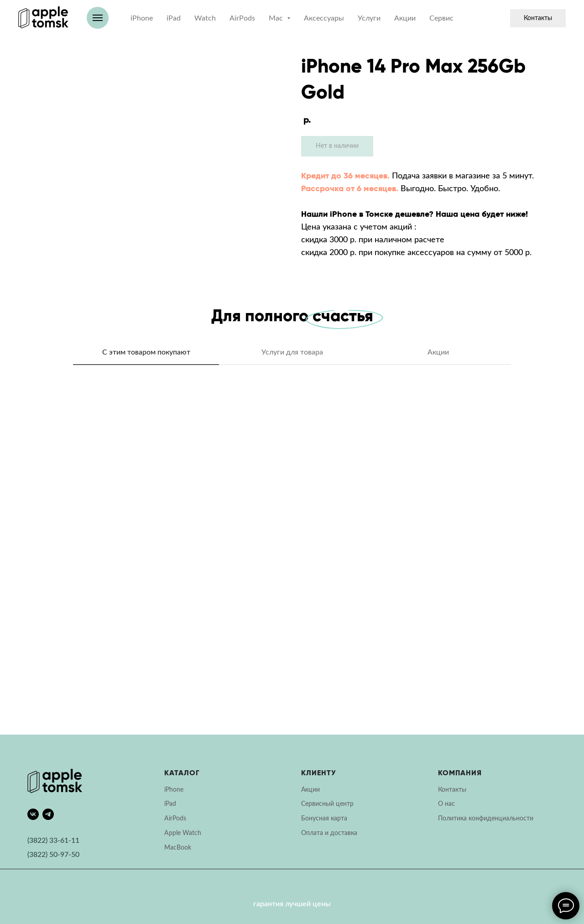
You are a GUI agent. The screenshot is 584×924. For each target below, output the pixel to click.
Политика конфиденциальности (486, 819)
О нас (446, 804)
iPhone (142, 18)
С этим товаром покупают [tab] (146, 352)
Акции (405, 18)
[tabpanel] (292, 557)
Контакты (538, 18)
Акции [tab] (438, 352)
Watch (205, 18)
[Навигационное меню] (98, 18)
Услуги (369, 18)
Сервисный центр (327, 804)
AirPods (242, 18)
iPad (174, 18)
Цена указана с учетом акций (357, 227)
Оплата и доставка (329, 833)
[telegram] (48, 814)
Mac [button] (277, 18)
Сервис (441, 18)
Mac (170, 848)
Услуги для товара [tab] (292, 352)
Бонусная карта (324, 819)
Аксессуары (324, 18)
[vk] (33, 814)
